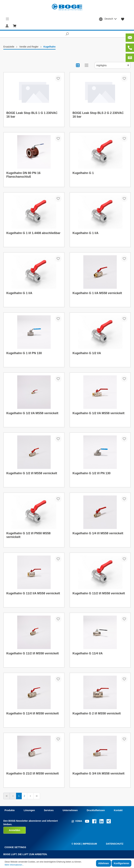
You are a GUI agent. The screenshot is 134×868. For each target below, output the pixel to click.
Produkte (10, 810)
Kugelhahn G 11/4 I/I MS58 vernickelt (33, 713)
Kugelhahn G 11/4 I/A (88, 653)
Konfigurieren (121, 863)
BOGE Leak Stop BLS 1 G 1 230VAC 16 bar (32, 115)
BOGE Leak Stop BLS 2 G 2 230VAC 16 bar (98, 115)
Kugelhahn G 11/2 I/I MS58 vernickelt (99, 593)
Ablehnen (104, 863)
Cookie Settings (15, 847)
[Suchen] (67, 34)
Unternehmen (70, 810)
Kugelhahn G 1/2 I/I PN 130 (92, 473)
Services (49, 810)
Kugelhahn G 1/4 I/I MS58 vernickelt (98, 533)
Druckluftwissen (96, 810)
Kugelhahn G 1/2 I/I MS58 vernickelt (32, 473)
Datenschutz (115, 844)
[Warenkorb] (15, 26)
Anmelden (15, 830)
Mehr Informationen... (14, 865)
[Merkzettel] (123, 19)
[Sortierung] (113, 65)
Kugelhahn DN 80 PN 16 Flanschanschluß (23, 175)
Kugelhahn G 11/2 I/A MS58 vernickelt (33, 593)
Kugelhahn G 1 (83, 173)
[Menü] (7, 19)
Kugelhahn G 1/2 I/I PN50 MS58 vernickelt (28, 535)
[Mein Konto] (7, 26)
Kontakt (118, 810)
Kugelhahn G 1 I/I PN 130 (24, 353)
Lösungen (29, 810)
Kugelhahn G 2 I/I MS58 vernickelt (97, 713)
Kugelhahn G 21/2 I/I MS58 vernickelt (33, 773)
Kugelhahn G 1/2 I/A (87, 353)
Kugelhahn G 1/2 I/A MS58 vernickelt (32, 413)
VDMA (77, 821)
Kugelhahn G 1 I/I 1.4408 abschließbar (33, 233)
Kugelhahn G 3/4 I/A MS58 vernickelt (99, 773)
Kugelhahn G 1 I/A (86, 233)
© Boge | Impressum (84, 844)
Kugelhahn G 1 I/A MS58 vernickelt (97, 293)
